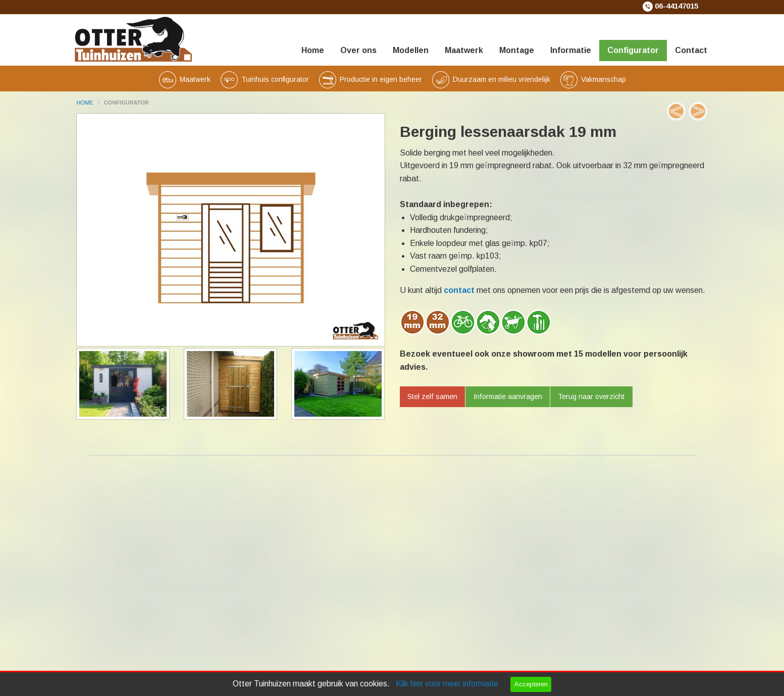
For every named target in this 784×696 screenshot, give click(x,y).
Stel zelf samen (432, 396)
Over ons (358, 50)
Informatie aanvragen (508, 396)
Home (313, 50)
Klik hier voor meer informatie (447, 684)
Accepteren (531, 684)
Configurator (633, 50)
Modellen (411, 50)
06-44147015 (676, 6)
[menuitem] (313, 38)
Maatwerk (464, 50)
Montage (517, 50)
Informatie (571, 50)
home (86, 103)
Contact (691, 50)
